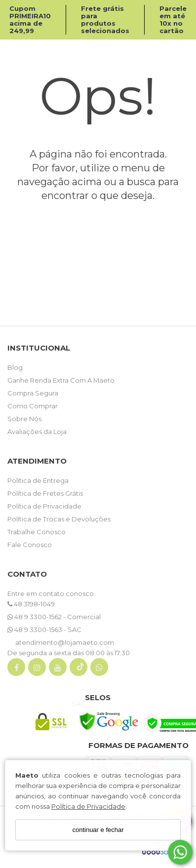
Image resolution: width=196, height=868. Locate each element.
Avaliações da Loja (37, 432)
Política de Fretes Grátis (45, 493)
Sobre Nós (24, 419)
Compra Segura (33, 393)
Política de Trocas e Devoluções (59, 519)
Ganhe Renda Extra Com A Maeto (61, 380)
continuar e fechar (98, 830)
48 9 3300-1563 (36, 630)
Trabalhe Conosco (37, 532)
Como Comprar (33, 406)
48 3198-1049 (31, 604)
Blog (15, 367)
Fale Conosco (30, 545)
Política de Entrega (38, 480)
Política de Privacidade (88, 806)
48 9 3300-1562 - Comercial (54, 617)
